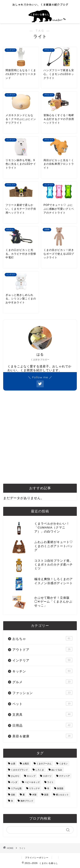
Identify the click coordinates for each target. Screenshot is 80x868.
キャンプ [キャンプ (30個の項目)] (31, 776)
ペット (42, 703)
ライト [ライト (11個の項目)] (50, 782)
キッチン (42, 671)
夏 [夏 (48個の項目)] (24, 795)
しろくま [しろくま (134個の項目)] (40, 770)
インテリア (42, 660)
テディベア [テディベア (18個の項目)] (64, 776)
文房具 (42, 714)
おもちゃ (42, 638)
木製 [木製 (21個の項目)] (34, 795)
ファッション (42, 693)
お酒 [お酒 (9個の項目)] (13, 764)
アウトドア (42, 649)
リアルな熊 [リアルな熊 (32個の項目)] (16, 788)
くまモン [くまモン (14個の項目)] (63, 764)
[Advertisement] (40, 437)
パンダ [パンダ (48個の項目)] (14, 782)
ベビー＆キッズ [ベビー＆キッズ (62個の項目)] (32, 782)
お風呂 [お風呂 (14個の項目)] (26, 764)
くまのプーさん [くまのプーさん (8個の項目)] (44, 764)
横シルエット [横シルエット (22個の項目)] (62, 795)
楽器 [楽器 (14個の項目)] (46, 795)
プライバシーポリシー (37, 858)
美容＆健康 (42, 736)
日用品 (42, 725)
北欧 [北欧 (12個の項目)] (13, 795)
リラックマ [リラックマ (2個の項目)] (34, 788)
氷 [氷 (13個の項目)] (12, 801)
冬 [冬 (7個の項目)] (48, 788)
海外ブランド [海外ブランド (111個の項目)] (27, 801)
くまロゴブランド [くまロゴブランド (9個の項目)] (19, 770)
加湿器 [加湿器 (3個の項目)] (60, 788)
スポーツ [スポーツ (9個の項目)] (47, 776)
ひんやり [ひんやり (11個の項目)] (15, 776)
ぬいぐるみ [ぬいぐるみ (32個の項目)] (57, 770)
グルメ (42, 682)
